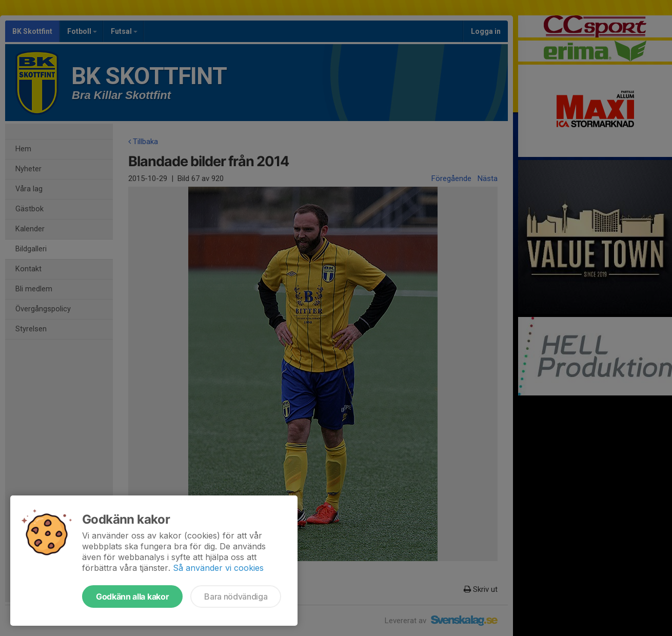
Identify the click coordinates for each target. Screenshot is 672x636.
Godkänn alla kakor (132, 597)
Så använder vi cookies (218, 568)
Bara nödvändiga (236, 597)
